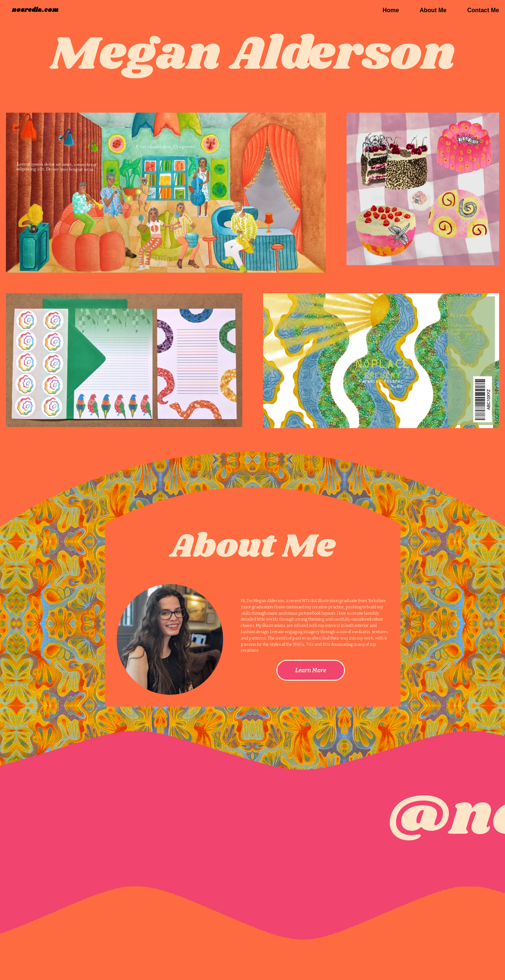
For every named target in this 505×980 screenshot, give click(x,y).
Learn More (311, 670)
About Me (433, 10)
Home (390, 10)
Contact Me (483, 10)
